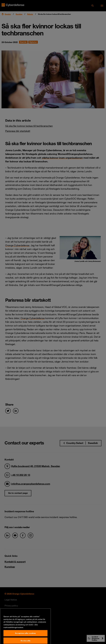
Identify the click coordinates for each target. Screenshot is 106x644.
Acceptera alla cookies (25, 640)
